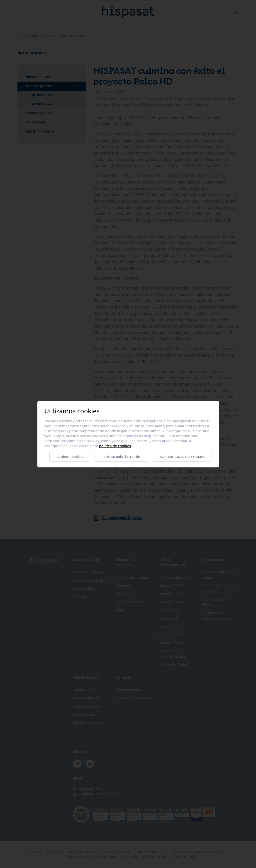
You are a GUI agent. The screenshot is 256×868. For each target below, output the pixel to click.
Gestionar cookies (70, 457)
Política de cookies (115, 446)
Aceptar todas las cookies (182, 457)
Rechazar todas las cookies (121, 457)
